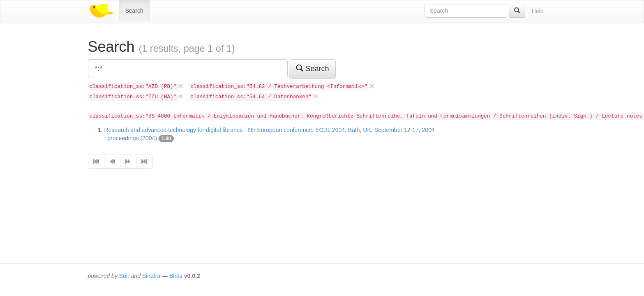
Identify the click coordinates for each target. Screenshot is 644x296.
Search (134, 11)
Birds (176, 276)
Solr (124, 276)
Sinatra (151, 276)
